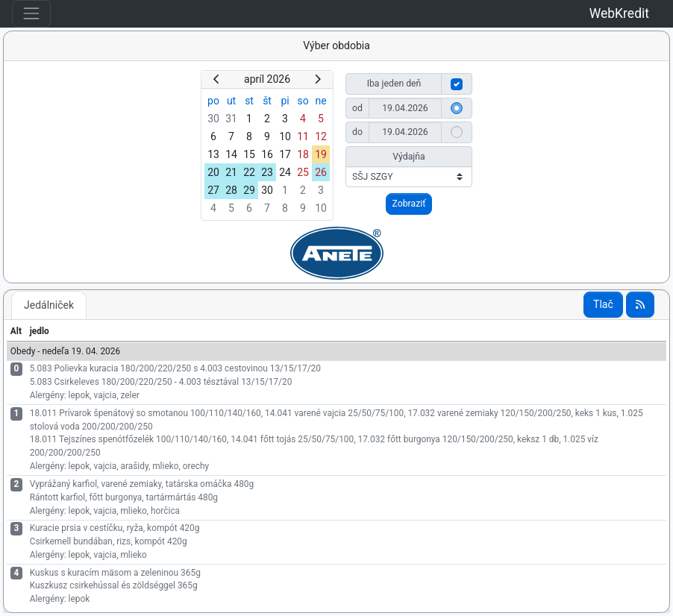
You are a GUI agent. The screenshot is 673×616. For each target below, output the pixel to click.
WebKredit (619, 13)
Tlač (603, 304)
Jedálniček (49, 305)
